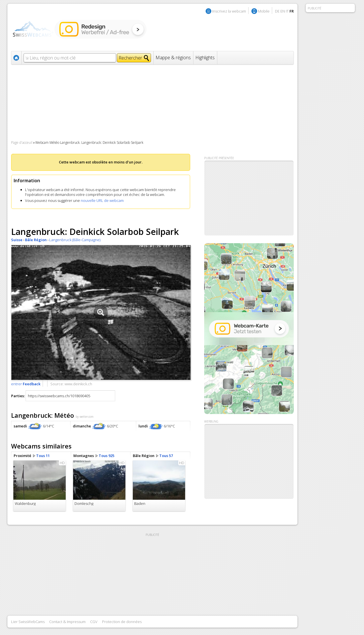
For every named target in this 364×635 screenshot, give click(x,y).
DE (277, 11)
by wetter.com (85, 417)
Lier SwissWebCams (28, 622)
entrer (26, 384)
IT (287, 11)
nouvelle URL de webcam (102, 200)
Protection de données (122, 622)
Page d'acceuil (22, 143)
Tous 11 (43, 456)
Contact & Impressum (67, 622)
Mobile (264, 11)
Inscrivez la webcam (229, 11)
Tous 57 (166, 456)
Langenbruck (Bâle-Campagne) (75, 240)
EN (283, 11)
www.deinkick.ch (78, 384)
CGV (94, 622)
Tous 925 (106, 456)
